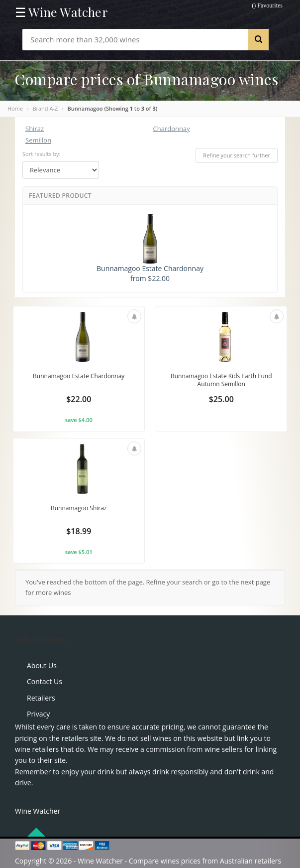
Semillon (38, 140)
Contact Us (45, 681)
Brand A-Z (45, 108)
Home (15, 108)
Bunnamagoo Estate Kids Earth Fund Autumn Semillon (221, 380)
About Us (42, 665)
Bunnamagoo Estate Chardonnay (79, 376)
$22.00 (79, 399)
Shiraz (35, 129)
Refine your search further (237, 155)
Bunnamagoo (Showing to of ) (113, 108)
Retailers (41, 698)
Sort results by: (42, 154)
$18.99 (79, 531)
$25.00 (221, 399)
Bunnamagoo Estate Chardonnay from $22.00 (150, 248)
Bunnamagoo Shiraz (79, 508)
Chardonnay (172, 129)
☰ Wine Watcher (61, 12)
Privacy (38, 714)
